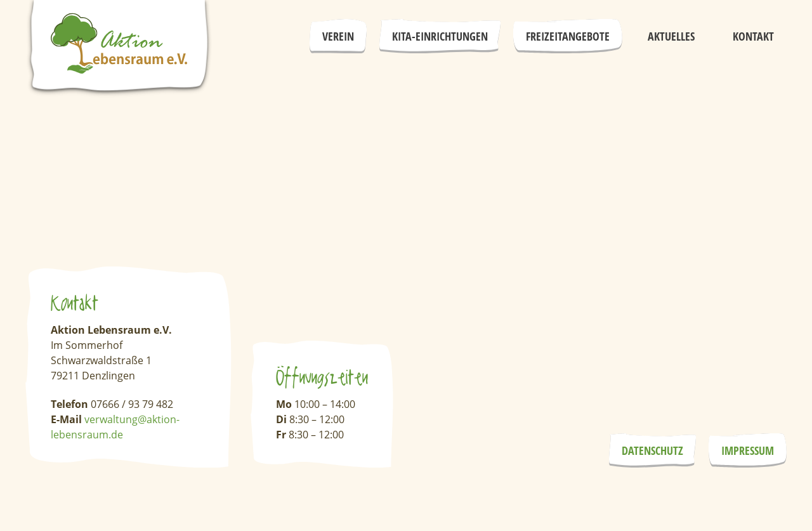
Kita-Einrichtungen (440, 36)
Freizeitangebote (568, 36)
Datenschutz (652, 450)
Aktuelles (671, 36)
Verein (338, 36)
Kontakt (753, 36)
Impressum (748, 450)
